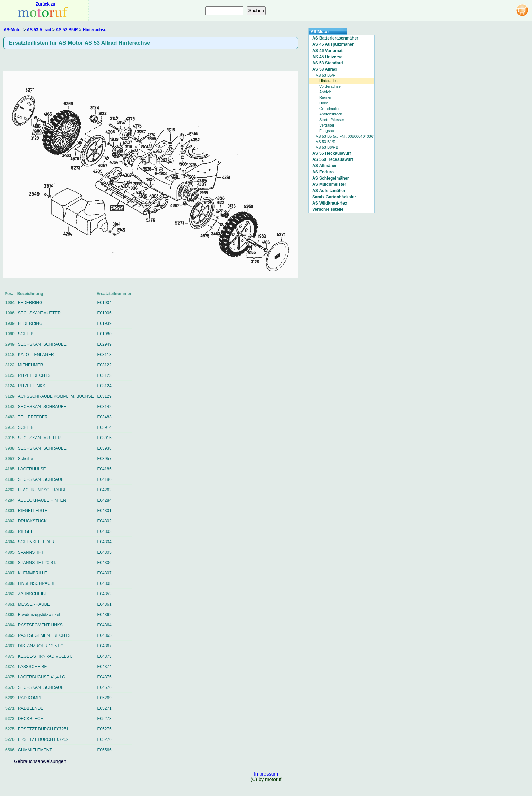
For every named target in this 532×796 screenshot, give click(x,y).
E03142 (104, 407)
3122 (10, 365)
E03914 (104, 427)
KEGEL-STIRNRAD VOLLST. (45, 656)
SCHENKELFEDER (36, 542)
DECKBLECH (31, 719)
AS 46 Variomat (327, 51)
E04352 (104, 594)
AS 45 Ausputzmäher (333, 44)
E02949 (104, 344)
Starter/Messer (332, 120)
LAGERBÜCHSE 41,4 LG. (42, 677)
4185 (10, 469)
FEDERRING (30, 303)
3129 (10, 396)
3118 (10, 355)
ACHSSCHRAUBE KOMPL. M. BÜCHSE (56, 396)
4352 (10, 594)
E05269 (104, 698)
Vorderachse (330, 86)
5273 (10, 719)
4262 (10, 490)
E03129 (104, 396)
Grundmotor (329, 109)
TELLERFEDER (33, 417)
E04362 (104, 615)
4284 (10, 500)
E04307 (104, 573)
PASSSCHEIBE (33, 667)
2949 (10, 344)
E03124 (104, 386)
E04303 (104, 531)
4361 (10, 604)
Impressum (266, 774)
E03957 (104, 459)
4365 (10, 635)
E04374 (104, 667)
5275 (10, 729)
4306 (10, 563)
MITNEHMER (31, 365)
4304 (10, 542)
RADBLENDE (31, 708)
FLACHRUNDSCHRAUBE (42, 490)
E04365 (104, 635)
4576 (10, 687)
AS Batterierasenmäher (335, 38)
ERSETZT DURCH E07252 (43, 739)
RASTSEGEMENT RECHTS (44, 635)
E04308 (104, 583)
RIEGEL (26, 531)
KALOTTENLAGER (36, 355)
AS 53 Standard (328, 63)
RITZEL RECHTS (34, 375)
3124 (10, 386)
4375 (10, 677)
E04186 (104, 479)
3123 (10, 375)
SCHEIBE (27, 334)
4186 (10, 479)
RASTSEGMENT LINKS (40, 625)
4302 (10, 521)
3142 (10, 407)
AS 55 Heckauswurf (332, 153)
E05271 (104, 708)
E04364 (104, 625)
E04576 (104, 687)
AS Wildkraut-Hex (330, 203)
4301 (10, 511)
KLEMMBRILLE (33, 573)
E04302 (104, 521)
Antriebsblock (331, 114)
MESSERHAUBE (34, 604)
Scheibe (25, 459)
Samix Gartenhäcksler (334, 197)
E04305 (104, 552)
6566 (10, 750)
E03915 (104, 438)
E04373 (104, 656)
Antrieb (325, 92)
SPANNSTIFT (31, 552)
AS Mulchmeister (329, 184)
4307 (10, 573)
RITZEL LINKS (32, 386)
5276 (10, 739)
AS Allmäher (325, 166)
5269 (10, 698)
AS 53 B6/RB (327, 147)
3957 (10, 459)
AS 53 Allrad (39, 30)
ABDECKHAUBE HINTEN (42, 500)
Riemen (326, 97)
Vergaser (327, 125)
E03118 (104, 355)
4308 (10, 583)
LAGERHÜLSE (32, 469)
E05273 (104, 719)
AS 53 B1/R (326, 142)
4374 (10, 667)
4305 (10, 552)
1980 (10, 334)
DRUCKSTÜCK (32, 521)
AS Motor (320, 32)
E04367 (104, 646)
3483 (10, 417)
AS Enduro (323, 172)
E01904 (104, 303)
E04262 (104, 490)
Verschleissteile (328, 209)
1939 (10, 323)
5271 (10, 708)
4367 (10, 646)
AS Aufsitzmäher (329, 191)
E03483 (104, 417)
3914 (10, 427)
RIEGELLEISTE (33, 511)
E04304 (104, 542)
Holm (324, 103)
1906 (10, 313)
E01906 (104, 313)
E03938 (104, 448)
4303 (10, 531)
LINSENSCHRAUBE (37, 583)
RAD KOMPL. (31, 698)
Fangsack (328, 131)
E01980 (104, 334)
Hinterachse (94, 30)
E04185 (104, 469)
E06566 (104, 750)
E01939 (104, 323)
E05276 (104, 739)
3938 (10, 448)
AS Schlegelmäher (330, 178)
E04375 (104, 677)
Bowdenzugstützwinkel (39, 615)
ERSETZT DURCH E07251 (43, 729)
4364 (10, 625)
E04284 (104, 500)
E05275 (104, 729)
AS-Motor (13, 30)
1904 (10, 303)
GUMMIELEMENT (35, 750)
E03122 (104, 365)
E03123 (104, 375)
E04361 (104, 604)
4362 (10, 615)
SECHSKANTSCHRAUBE (42, 344)
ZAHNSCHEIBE (33, 594)
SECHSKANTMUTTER (39, 313)
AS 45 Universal (328, 57)
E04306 (104, 563)
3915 (10, 438)
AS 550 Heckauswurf (333, 159)
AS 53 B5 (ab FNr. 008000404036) (345, 136)
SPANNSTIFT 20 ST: (37, 563)
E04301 (104, 511)
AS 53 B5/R (67, 30)
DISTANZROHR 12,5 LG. (41, 646)
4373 (10, 656)
